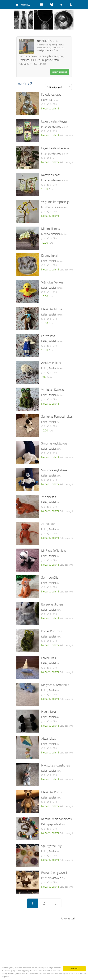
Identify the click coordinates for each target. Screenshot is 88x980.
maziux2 (43, 41)
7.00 (44, 377)
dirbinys (26, 5)
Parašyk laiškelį (60, 72)
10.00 (45, 296)
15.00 (45, 189)
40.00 (45, 243)
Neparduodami (50, 108)
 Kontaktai (68, 918)
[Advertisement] (44, 951)
